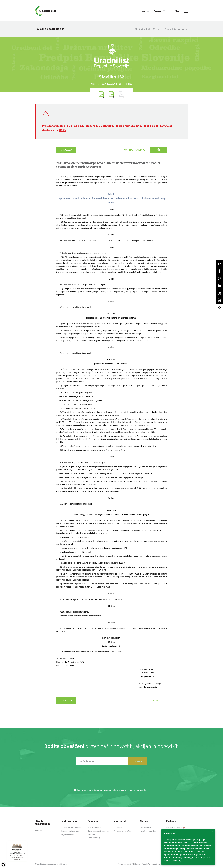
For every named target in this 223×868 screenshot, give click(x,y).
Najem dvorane (68, 835)
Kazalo (66, 150)
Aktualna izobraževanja (71, 827)
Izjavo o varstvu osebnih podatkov (131, 790)
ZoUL (99, 126)
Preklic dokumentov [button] (176, 29)
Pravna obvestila (125, 864)
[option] (111, 77)
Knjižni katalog (94, 838)
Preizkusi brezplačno (122, 831)
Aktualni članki (146, 827)
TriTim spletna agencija (158, 864)
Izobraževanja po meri (70, 831)
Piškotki (137, 864)
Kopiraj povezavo (134, 150)
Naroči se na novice (148, 831)
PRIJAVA (137, 761)
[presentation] (111, 778)
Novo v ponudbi (94, 827)
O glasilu (39, 830)
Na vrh (155, 701)
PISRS (62, 130)
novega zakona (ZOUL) (189, 840)
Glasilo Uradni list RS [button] (147, 29)
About (181, 827)
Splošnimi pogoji (102, 790)
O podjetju (171, 827)
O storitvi (118, 827)
